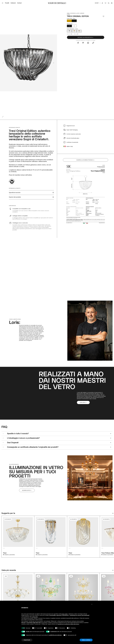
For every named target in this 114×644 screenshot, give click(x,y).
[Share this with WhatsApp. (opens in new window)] (88, 43)
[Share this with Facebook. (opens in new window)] (78, 43)
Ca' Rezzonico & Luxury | (75, 13)
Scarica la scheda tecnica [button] (85, 160)
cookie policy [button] (35, 617)
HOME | (68, 13)
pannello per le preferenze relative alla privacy (69, 624)
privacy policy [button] (64, 614)
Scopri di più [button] (27, 490)
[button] (86, 37)
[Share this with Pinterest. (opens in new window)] (83, 43)
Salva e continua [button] (86, 640)
